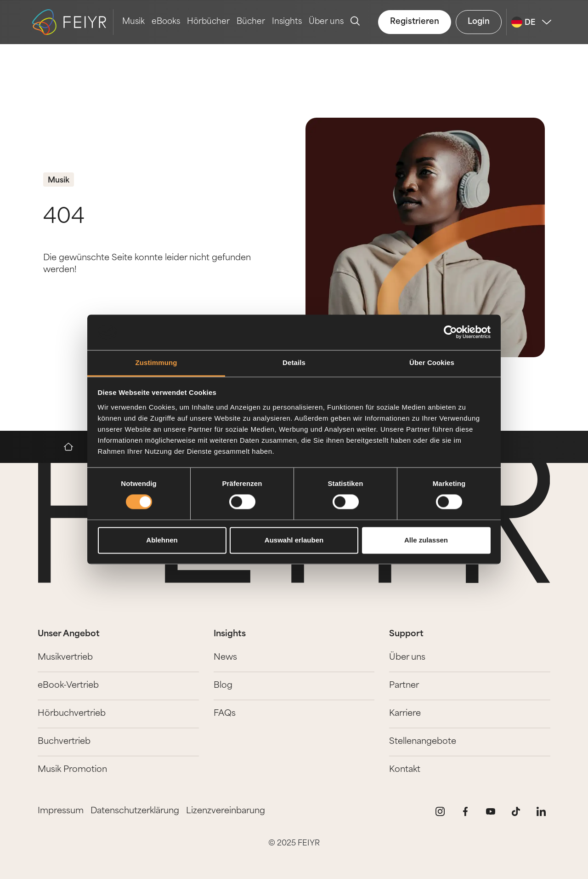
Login (479, 22)
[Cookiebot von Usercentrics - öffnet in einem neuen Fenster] (450, 332)
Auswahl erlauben (294, 540)
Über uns (326, 22)
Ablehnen (162, 540)
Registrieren (415, 22)
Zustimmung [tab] (156, 362)
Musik (133, 22)
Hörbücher (208, 22)
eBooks (166, 22)
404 (64, 218)
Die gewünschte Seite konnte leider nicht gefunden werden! (147, 264)
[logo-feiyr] (73, 22)
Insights (287, 22)
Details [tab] (294, 362)
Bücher (251, 22)
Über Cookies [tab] (432, 362)
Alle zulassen (426, 540)
